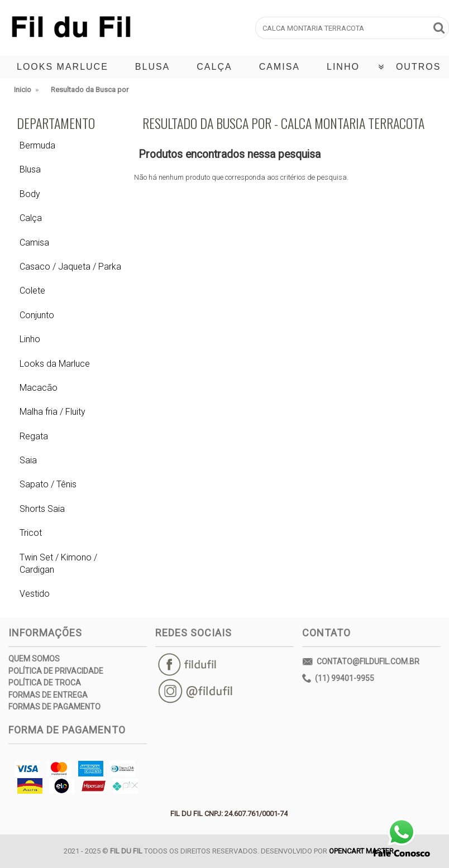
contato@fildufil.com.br (361, 663)
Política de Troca (45, 683)
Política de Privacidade (56, 671)
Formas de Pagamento (54, 707)
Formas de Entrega (48, 695)
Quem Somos (34, 659)
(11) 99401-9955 (338, 679)
